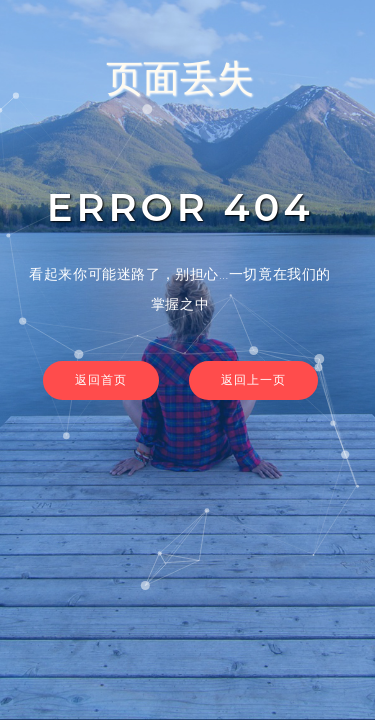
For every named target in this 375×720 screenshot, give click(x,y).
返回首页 (101, 379)
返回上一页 (253, 379)
